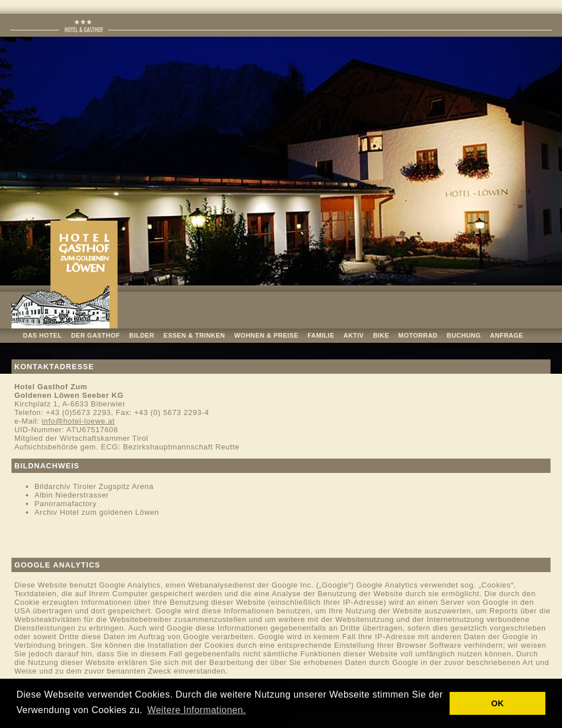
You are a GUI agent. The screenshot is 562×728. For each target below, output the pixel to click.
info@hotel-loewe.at (78, 421)
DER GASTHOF (95, 335)
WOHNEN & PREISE (267, 335)
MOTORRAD (418, 335)
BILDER (142, 335)
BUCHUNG (464, 335)
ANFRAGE (507, 335)
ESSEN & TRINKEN (194, 335)
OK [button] (497, 703)
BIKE (381, 335)
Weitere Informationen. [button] (197, 710)
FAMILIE (321, 335)
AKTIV (354, 335)
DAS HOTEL (42, 335)
